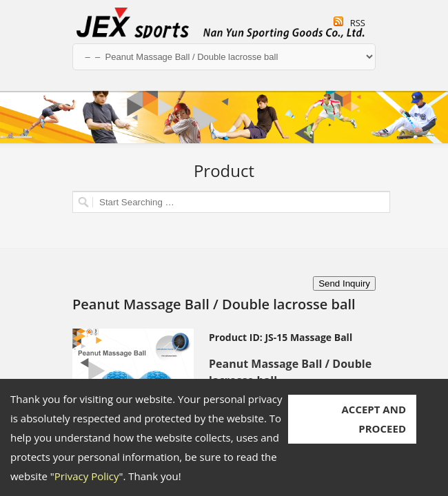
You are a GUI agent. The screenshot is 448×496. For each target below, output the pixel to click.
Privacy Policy (87, 476)
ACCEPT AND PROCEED (374, 419)
